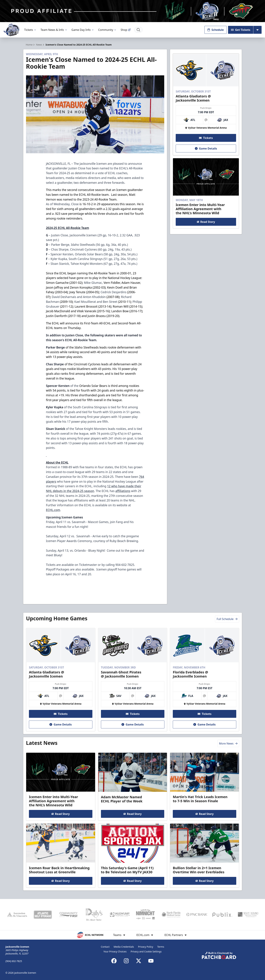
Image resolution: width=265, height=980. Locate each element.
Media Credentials (124, 947)
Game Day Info (83, 30)
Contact (105, 947)
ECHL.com (53, 510)
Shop (126, 30)
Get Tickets (241, 30)
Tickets (30, 30)
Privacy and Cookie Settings (146, 951)
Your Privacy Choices (115, 951)
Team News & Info (54, 30)
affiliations (123, 491)
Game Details (206, 148)
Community (107, 30)
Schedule (216, 30)
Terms (161, 947)
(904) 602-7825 (14, 961)
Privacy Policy (146, 947)
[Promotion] (132, 11)
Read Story (206, 222)
